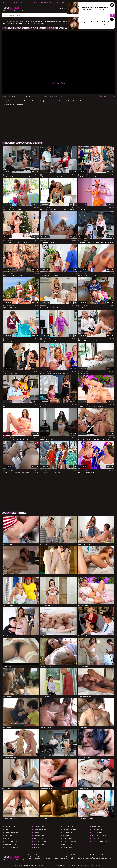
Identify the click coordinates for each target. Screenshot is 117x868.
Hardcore (14, 101)
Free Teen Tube (39, 827)
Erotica (8, 839)
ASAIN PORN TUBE (60, 2)
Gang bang (63, 101)
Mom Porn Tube (40, 830)
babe (77, 101)
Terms (62, 866)
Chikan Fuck (67, 839)
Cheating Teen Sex (69, 841)
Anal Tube (9, 830)
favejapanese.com (32, 866)
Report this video (107, 96)
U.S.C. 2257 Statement (95, 866)
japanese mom (42, 21)
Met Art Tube (39, 833)
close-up (83, 101)
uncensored (40, 23)
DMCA (82, 866)
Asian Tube (96, 827)
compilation (32, 21)
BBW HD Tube (10, 844)
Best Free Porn (45, 2)
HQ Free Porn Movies (99, 836)
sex (47, 101)
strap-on (89, 101)
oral (38, 101)
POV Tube (96, 839)
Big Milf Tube (39, 839)
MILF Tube (9, 836)
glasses (56, 21)
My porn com (68, 827)
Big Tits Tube (68, 844)
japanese (56, 101)
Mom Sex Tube (39, 836)
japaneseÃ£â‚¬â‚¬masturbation (14, 23)
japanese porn (39, 847)
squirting (29, 23)
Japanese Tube (39, 844)
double (50, 21)
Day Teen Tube (10, 827)
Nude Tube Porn (98, 830)
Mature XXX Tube (40, 841)
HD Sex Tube (14, 2)
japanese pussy (64, 21)
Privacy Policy (72, 866)
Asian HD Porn (68, 836)
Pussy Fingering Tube (100, 841)
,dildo (34, 23)
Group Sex (72, 101)
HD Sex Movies (97, 833)
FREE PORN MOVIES (29, 2)
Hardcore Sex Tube (69, 830)
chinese (25, 21)
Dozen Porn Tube (11, 833)
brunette (21, 101)
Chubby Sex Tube (11, 847)
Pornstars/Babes (30, 101)
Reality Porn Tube (69, 847)
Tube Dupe (58, 96)
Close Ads (59, 83)
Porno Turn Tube (11, 841)
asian (50, 101)
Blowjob (43, 101)
